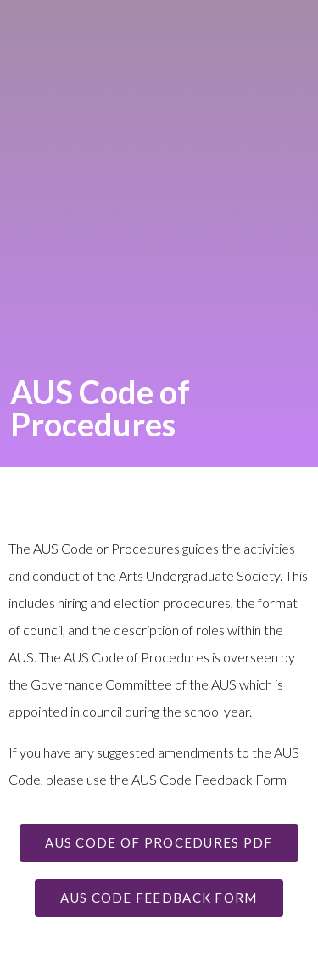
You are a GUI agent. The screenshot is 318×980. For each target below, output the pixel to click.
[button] (159, 843)
